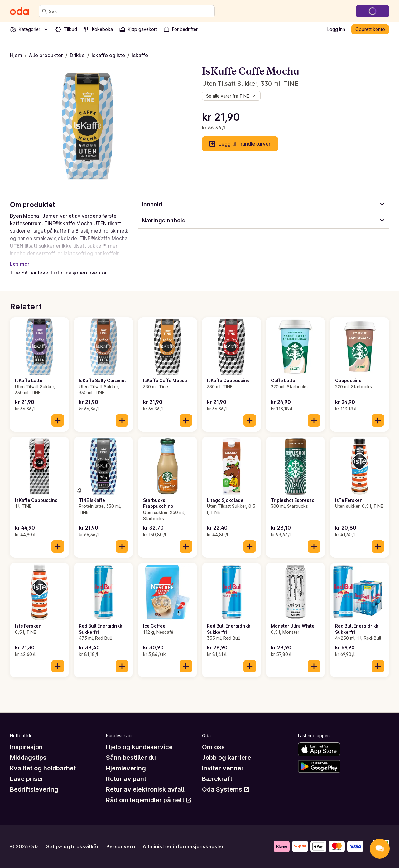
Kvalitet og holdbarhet (43, 768)
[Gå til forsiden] (19, 11)
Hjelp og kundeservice (139, 747)
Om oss (213, 747)
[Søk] (45, 11)
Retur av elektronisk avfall (145, 789)
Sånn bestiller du (131, 758)
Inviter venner (223, 768)
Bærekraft (217, 779)
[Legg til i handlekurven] (58, 420)
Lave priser (27, 779)
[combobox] (130, 11)
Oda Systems (226, 789)
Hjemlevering (126, 768)
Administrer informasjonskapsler (183, 846)
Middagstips (28, 758)
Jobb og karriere (227, 758)
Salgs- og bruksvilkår (72, 846)
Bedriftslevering (34, 789)
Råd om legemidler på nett (149, 800)
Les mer (20, 264)
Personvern (121, 846)
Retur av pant (126, 779)
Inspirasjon (26, 747)
